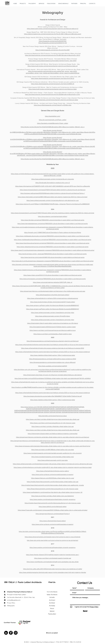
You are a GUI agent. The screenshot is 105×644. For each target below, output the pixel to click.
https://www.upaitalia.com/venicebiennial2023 (53, 366)
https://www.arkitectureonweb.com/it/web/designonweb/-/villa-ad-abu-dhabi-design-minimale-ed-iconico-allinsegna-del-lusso (53, 464)
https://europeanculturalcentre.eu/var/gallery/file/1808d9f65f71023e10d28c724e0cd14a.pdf (53, 396)
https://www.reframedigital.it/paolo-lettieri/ (53, 521)
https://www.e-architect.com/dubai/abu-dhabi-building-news (53, 334)
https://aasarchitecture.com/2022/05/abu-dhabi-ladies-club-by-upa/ (53, 478)
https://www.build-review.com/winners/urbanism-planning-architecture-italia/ (53, 89)
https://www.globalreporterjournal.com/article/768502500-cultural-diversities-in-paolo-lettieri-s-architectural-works (53, 247)
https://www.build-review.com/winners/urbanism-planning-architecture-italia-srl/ (53, 66)
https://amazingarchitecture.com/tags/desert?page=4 (53, 514)
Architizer (52, 603)
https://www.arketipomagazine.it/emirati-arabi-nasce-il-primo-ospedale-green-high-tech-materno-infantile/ (53, 572)
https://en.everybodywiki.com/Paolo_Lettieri (53, 120)
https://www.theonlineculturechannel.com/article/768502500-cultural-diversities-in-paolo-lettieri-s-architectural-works (53, 243)
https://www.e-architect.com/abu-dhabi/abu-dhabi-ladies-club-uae (53, 426)
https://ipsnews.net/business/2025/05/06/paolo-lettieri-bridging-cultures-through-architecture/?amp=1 (53, 193)
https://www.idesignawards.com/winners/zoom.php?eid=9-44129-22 (53, 78)
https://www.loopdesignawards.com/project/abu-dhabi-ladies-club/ (53, 457)
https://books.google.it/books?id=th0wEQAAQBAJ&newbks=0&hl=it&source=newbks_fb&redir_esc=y (53, 127)
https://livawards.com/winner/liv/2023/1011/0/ (53, 43)
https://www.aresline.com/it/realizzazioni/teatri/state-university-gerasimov (53, 499)
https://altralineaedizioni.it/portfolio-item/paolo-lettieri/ (53, 295)
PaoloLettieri (52, 614)
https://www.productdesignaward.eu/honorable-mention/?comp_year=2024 (53, 61)
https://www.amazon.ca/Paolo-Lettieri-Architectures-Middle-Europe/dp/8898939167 (53, 305)
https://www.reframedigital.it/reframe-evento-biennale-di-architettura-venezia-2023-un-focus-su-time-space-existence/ (53, 345)
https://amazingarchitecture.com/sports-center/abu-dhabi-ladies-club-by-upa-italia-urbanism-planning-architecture (53, 437)
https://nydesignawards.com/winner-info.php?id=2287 (53, 50)
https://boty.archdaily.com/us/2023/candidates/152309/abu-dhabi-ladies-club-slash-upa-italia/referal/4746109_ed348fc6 (53, 378)
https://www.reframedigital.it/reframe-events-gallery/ (53, 471)
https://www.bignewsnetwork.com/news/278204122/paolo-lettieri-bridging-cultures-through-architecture (53, 190)
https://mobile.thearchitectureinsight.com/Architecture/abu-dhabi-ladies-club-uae (53, 482)
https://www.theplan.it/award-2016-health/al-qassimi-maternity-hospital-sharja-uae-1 (53, 555)
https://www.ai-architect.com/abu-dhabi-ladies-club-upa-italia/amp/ (53, 496)
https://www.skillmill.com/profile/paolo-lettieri (53, 507)
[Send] (85, 611)
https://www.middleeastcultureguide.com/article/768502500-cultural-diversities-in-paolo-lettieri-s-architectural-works (53, 236)
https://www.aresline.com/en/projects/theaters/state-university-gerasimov (53, 547)
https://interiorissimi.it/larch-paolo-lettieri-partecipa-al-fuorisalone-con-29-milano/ (53, 323)
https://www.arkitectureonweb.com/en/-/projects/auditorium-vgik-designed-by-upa (53, 200)
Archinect (52, 600)
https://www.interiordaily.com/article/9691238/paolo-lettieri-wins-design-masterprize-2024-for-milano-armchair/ (53, 197)
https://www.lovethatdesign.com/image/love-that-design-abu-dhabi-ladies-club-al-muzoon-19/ (53, 492)
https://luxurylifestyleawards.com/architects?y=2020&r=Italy (53, 105)
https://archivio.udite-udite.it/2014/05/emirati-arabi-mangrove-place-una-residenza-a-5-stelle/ (53, 569)
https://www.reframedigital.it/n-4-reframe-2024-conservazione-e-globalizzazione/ (53, 298)
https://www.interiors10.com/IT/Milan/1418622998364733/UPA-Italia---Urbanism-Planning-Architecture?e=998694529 (53, 204)
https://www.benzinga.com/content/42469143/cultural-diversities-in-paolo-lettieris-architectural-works (53, 257)
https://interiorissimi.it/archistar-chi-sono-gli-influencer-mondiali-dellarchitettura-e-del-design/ (53, 375)
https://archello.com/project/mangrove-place (53, 416)
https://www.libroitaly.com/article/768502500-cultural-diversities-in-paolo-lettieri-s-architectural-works (53, 220)
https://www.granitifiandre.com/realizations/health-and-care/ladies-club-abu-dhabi (53, 562)
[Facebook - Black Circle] (11, 633)
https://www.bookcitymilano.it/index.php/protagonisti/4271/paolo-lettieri (53, 302)
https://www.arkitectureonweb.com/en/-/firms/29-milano (53, 316)
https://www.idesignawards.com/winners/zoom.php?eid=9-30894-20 (53, 84)
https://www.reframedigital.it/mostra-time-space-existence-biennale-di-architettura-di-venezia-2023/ (53, 348)
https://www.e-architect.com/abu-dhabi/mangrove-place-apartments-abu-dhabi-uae (53, 419)
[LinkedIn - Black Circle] (6, 633)
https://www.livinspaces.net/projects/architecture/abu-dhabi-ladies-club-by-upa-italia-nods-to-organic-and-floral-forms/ (53, 446)
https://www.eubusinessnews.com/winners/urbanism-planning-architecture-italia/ (53, 100)
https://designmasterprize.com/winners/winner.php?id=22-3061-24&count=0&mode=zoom (53, 34)
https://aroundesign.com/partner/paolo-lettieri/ (53, 216)
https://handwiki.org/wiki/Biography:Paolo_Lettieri (53, 123)
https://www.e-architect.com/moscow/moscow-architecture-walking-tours (53, 330)
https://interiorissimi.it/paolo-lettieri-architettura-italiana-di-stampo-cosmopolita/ (53, 434)
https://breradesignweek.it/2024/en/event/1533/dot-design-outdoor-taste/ (53, 327)
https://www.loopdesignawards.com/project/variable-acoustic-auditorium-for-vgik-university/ (53, 453)
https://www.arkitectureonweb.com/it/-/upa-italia (53, 460)
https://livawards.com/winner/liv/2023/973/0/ (53, 41)
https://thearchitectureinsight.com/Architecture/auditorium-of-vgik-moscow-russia (53, 489)
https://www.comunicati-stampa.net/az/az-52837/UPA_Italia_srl (53, 282)
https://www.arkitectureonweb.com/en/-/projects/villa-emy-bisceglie (53, 179)
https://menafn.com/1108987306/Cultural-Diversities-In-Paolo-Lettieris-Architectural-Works (53, 232)
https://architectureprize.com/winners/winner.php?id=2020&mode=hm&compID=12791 (53, 94)
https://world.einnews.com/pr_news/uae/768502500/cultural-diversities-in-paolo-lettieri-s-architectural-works (53, 254)
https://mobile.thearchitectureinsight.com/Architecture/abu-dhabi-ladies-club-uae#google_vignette (53, 485)
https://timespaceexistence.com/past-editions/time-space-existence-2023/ (53, 359)
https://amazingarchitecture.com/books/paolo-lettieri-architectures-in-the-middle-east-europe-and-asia (53, 291)
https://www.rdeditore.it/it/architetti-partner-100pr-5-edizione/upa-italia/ (53, 355)
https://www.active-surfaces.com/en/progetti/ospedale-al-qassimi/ (53, 475)
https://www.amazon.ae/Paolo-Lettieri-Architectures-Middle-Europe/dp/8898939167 (53, 309)
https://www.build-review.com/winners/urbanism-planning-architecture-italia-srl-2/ (53, 29)
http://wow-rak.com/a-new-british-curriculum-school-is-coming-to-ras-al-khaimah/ (53, 540)
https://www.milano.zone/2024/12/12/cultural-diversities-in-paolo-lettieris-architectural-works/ (53, 275)
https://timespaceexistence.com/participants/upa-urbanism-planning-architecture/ (53, 341)
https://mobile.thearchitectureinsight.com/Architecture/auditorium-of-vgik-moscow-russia (53, 503)
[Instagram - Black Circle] (16, 633)
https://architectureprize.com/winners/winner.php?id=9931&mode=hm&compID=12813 (53, 55)
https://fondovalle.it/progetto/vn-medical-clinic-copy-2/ (53, 183)
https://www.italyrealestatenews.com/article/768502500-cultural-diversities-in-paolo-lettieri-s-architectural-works (53, 224)
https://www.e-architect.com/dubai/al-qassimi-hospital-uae (53, 558)
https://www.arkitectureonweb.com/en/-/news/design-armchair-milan (53, 313)
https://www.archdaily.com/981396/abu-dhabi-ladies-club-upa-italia (53, 450)
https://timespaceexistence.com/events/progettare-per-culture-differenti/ (53, 362)
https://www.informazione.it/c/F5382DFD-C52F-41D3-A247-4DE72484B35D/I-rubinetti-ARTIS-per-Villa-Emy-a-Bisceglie (53, 186)
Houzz (52, 608)
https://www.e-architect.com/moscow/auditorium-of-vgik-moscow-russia (53, 423)
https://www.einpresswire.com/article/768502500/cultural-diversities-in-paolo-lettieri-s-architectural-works (53, 279)
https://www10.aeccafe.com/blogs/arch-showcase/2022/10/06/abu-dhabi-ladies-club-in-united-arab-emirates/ (53, 510)
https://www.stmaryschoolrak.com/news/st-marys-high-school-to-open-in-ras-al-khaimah (53, 537)
